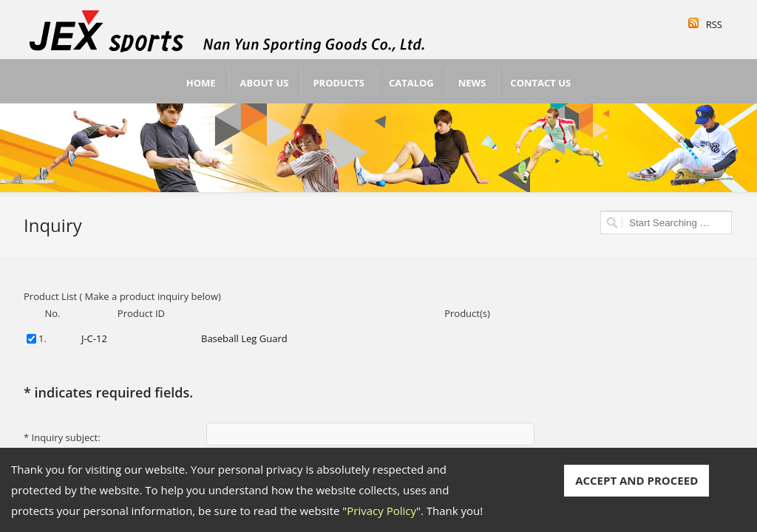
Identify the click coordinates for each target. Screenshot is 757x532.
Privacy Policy (381, 511)
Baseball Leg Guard (244, 338)
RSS (714, 24)
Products (339, 83)
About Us (265, 83)
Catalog (411, 83)
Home (201, 83)
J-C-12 (94, 338)
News (472, 83)
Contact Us (540, 83)
